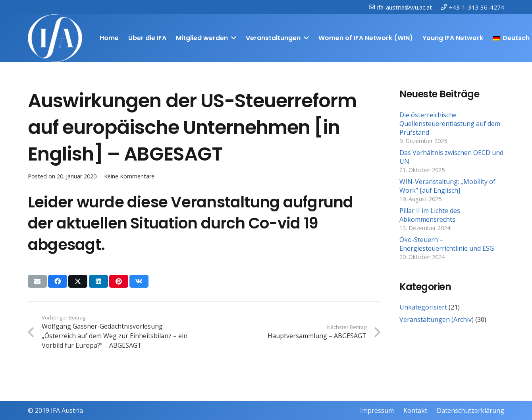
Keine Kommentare (129, 176)
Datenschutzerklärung (470, 410)
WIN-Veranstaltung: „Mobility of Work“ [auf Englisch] (447, 186)
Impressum (377, 410)
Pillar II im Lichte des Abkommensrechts (430, 215)
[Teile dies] (58, 281)
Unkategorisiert (423, 307)
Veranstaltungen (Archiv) (437, 319)
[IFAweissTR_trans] (55, 38)
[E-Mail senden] (37, 281)
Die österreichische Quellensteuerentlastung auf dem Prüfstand (450, 124)
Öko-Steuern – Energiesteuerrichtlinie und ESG (447, 244)
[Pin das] (119, 281)
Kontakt (415, 410)
